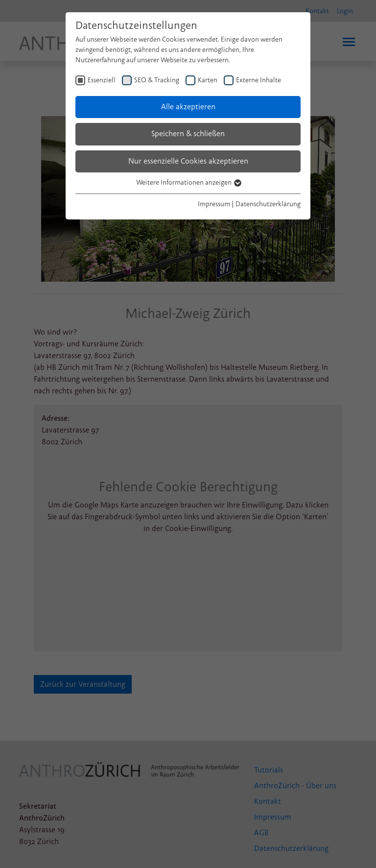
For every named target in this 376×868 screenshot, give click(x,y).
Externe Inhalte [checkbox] (258, 80)
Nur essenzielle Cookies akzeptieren (188, 161)
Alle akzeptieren (188, 107)
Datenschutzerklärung (268, 204)
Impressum (214, 204)
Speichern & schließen (188, 134)
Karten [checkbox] (208, 80)
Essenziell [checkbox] (102, 80)
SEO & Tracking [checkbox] (157, 80)
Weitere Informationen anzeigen (188, 182)
